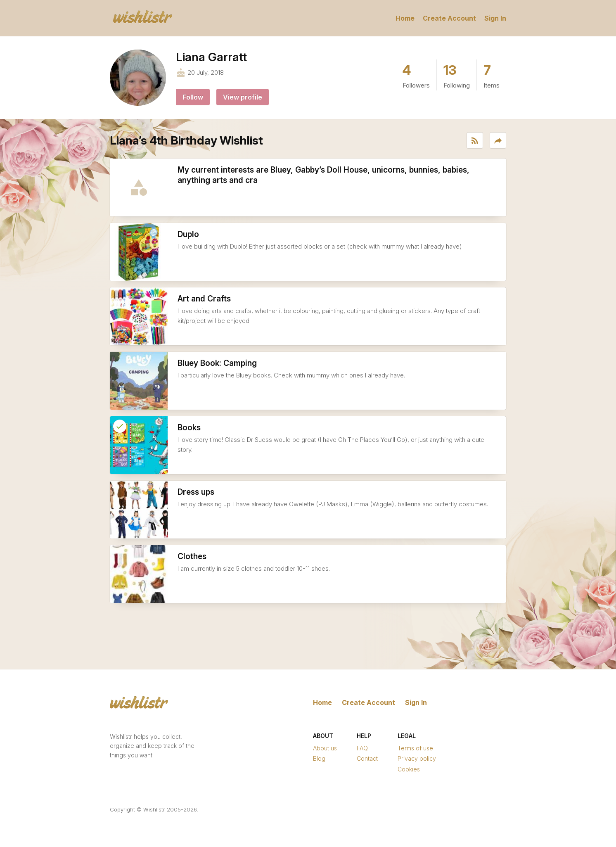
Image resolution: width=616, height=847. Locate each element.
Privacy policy (417, 758)
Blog (319, 758)
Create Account (449, 18)
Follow (193, 97)
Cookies (409, 769)
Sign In (495, 18)
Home (405, 18)
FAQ (362, 748)
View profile (243, 97)
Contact (367, 758)
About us (325, 748)
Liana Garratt (211, 57)
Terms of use (415, 748)
